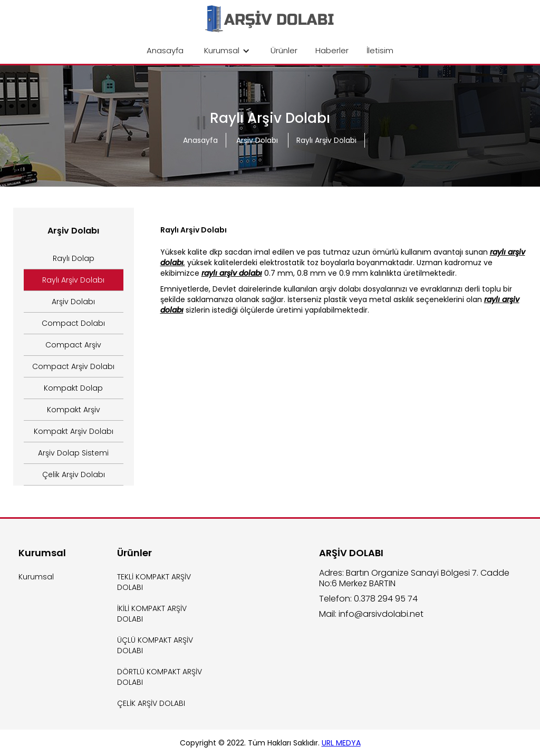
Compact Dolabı (73, 323)
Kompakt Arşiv (74, 410)
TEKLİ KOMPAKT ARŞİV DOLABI (154, 582)
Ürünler (284, 50)
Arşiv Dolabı (258, 140)
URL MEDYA (341, 743)
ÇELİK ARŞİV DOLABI (151, 703)
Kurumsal (36, 577)
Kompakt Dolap (73, 388)
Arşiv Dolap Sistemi (73, 453)
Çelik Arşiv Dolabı (74, 474)
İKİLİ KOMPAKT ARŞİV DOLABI (152, 614)
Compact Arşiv (73, 345)
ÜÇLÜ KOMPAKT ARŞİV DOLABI (155, 645)
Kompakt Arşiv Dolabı (74, 431)
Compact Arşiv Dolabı (73, 366)
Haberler (332, 50)
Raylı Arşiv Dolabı (326, 140)
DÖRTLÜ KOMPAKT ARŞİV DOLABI (160, 677)
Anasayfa (165, 50)
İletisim (380, 50)
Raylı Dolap (74, 258)
